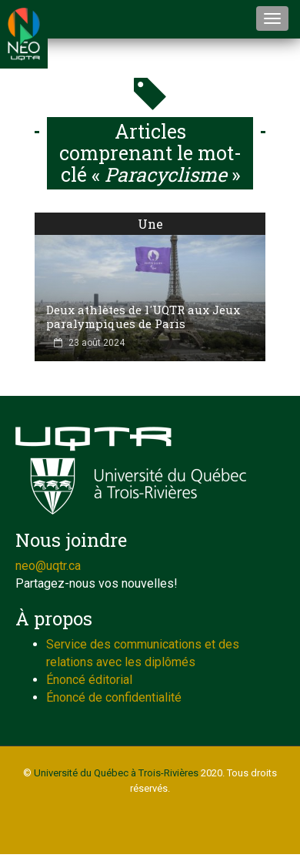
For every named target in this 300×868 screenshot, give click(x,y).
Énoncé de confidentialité (114, 697)
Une (150, 224)
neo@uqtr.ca (48, 566)
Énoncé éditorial (89, 680)
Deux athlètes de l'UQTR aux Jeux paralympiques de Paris (143, 317)
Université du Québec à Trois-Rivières (116, 773)
